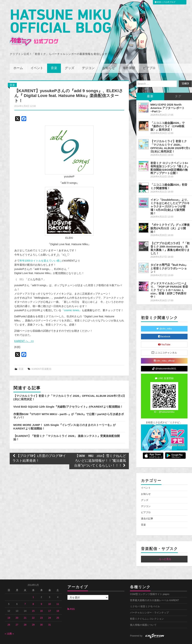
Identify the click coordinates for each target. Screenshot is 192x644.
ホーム (18, 58)
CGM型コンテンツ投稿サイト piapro (150, 584)
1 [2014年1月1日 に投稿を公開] (33, 587)
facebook (164, 326)
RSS (71, 599)
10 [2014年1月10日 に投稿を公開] (50, 594)
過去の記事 (147, 508)
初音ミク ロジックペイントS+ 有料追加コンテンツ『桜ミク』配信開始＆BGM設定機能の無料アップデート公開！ (170, 158)
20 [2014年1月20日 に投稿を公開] (17, 608)
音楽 (54, 58)
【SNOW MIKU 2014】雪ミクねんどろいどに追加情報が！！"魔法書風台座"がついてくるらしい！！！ (100, 451)
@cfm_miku (164, 318)
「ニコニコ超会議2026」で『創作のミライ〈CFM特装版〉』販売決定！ (168, 116)
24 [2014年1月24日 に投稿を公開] (50, 608)
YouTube (164, 334)
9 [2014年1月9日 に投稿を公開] (41, 594)
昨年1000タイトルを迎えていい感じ (41, 250)
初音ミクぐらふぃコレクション (147, 609)
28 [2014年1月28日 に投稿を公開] (25, 615)
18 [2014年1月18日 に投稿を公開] (58, 601)
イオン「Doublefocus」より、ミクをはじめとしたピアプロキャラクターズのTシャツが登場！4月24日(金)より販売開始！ (170, 196)
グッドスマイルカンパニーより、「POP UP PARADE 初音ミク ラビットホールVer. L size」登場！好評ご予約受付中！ (169, 280)
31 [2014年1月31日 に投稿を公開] (50, 615)
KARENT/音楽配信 (42, 359)
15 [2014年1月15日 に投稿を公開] (33, 601)
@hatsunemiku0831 (164, 358)
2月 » (11, 623)
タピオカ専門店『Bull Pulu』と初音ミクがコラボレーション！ (169, 258)
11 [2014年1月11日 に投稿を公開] (58, 594)
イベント (37, 58)
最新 (150, 86)
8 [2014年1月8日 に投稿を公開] (33, 594)
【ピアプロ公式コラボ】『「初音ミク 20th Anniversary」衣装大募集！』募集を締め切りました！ (170, 238)
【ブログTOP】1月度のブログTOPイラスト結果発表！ (39, 448)
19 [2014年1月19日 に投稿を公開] (9, 608)
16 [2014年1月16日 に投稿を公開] (41, 601)
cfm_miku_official (164, 350)
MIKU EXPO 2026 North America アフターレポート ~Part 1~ (168, 97)
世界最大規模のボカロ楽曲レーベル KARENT (154, 590)
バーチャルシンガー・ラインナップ (149, 602)
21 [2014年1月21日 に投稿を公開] (25, 608)
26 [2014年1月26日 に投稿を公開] (9, 615)
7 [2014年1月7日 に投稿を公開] (25, 594)
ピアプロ (149, 58)
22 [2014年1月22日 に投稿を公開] (33, 608)
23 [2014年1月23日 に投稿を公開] (41, 608)
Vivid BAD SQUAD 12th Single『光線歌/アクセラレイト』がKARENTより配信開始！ (68, 396)
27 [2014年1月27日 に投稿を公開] (17, 615)
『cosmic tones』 (72, 300)
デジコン (88, 58)
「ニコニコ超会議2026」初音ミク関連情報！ (169, 176)
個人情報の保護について (143, 615)
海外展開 (129, 58)
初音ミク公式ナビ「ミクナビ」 (164, 412)
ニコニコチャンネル (164, 342)
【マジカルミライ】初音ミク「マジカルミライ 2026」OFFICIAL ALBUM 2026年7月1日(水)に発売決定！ (170, 136)
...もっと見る (164, 549)
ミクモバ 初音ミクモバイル (145, 596)
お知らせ (109, 58)
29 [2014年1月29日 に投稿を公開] (33, 615)
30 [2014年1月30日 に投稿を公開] (41, 615)
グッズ (70, 58)
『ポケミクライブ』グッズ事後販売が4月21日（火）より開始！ (170, 218)
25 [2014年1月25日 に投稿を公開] (58, 608)
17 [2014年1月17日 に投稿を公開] (50, 601)
